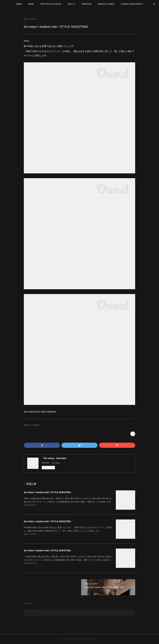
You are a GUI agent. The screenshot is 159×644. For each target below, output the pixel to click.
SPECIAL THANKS (106, 4)
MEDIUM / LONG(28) (31, 425)
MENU (31, 4)
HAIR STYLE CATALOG (51, 4)
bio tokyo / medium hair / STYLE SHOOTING (47, 492)
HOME (19, 4)
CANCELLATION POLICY (132, 4)
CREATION (87, 4)
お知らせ (71, 4)
